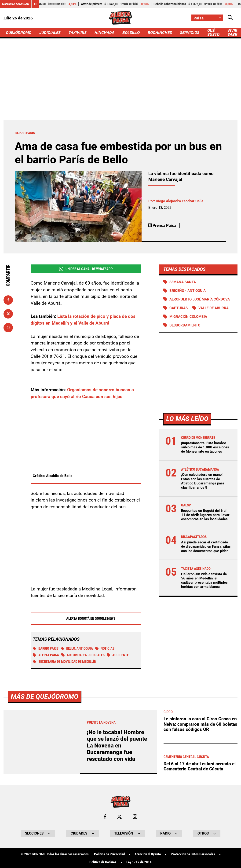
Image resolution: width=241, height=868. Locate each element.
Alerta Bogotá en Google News (86, 619)
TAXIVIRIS (78, 33)
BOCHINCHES (160, 33)
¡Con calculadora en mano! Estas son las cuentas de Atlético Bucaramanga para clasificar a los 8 (203, 481)
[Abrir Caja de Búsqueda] (230, 18)
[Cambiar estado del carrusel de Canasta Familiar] (35, 4)
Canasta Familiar (16, 4)
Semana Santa (183, 282)
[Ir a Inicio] (120, 18)
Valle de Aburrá (214, 308)
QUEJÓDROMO (19, 33)
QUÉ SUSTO (213, 32)
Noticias (105, 649)
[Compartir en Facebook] (8, 300)
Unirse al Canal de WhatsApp (86, 269)
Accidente (118, 655)
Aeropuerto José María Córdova (200, 299)
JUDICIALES (50, 33)
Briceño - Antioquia (188, 291)
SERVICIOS (190, 33)
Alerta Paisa (46, 655)
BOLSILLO (131, 33)
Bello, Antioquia (77, 649)
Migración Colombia (188, 317)
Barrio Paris (46, 649)
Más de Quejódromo (45, 828)
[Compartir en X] (8, 314)
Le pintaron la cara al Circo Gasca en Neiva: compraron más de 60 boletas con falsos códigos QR (200, 856)
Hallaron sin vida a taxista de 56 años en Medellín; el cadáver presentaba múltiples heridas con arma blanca (204, 580)
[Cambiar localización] (207, 18)
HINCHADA (104, 33)
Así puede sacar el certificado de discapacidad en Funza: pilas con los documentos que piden (206, 546)
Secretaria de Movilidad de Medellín (64, 662)
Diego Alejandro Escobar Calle (180, 201)
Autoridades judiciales (83, 655)
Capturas (179, 308)
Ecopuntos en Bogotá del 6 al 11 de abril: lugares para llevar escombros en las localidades (205, 515)
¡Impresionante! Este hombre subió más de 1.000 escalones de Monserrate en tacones (205, 447)
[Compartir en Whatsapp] (8, 328)
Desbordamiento (185, 325)
